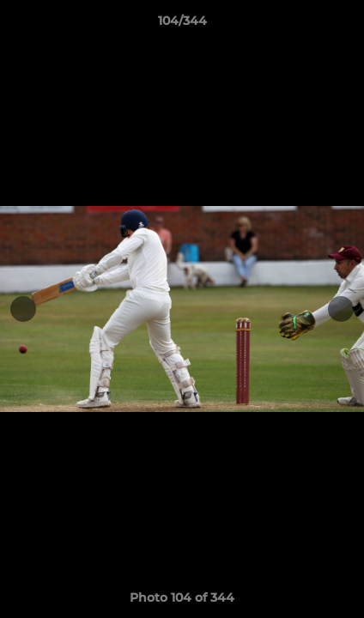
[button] (343, 25)
